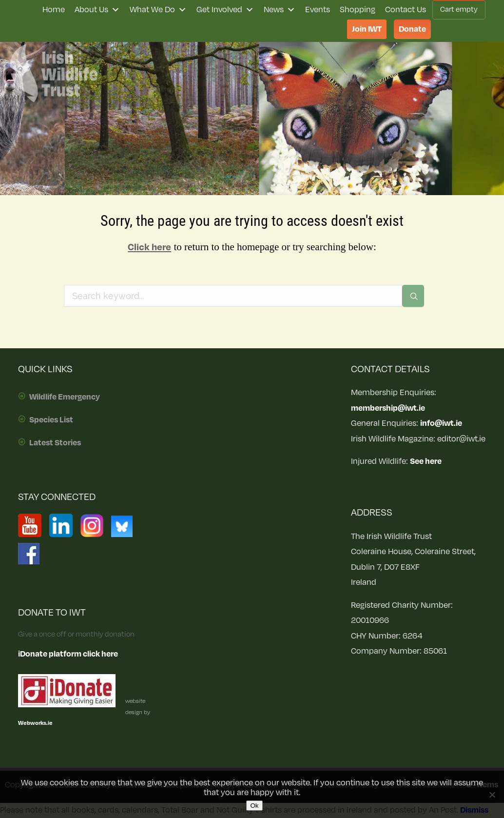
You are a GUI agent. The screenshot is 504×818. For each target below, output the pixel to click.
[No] (492, 795)
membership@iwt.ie (388, 408)
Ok (254, 806)
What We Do (158, 10)
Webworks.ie (35, 723)
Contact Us (406, 10)
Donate (412, 29)
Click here (149, 247)
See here (426, 461)
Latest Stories (55, 443)
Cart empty (459, 10)
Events (318, 10)
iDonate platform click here (68, 654)
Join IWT (367, 29)
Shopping (358, 10)
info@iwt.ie (441, 423)
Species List (51, 420)
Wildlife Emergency (65, 397)
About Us (97, 10)
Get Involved (225, 10)
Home (54, 10)
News (280, 10)
